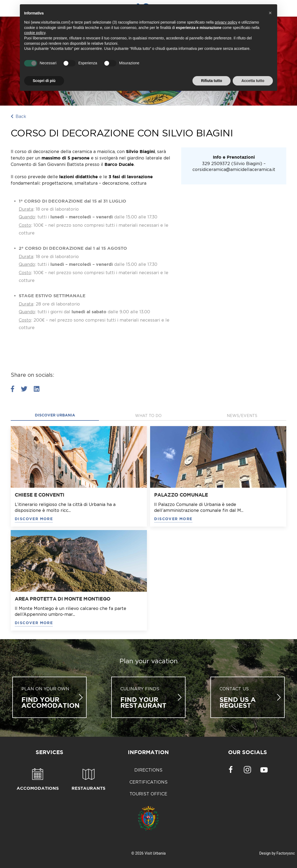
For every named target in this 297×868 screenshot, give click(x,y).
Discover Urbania (55, 415)
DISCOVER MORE (34, 519)
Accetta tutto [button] (253, 81)
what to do (148, 416)
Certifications (148, 782)
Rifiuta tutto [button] (212, 81)
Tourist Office (148, 794)
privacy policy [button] (226, 22)
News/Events (242, 416)
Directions (148, 770)
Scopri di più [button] (44, 81)
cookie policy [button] (35, 33)
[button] (270, 13)
